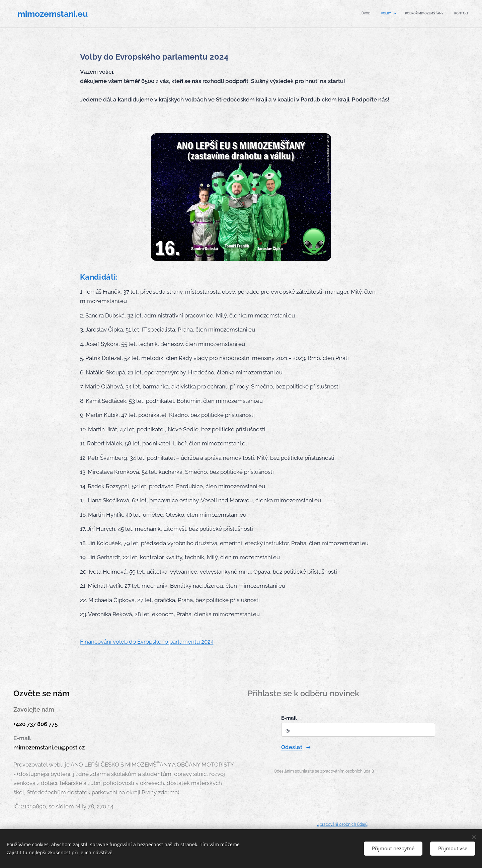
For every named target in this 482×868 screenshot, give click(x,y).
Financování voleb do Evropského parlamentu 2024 (147, 642)
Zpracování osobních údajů (342, 824)
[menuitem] (435, 14)
